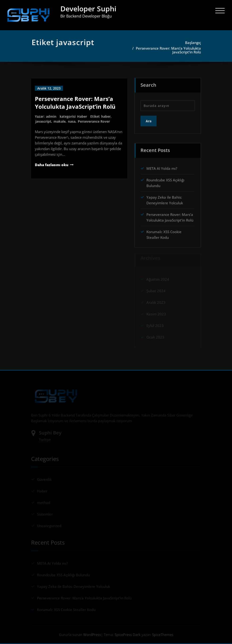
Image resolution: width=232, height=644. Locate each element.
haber (106, 116)
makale (60, 121)
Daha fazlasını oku (52, 165)
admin (51, 116)
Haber (82, 116)
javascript (43, 121)
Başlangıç (194, 43)
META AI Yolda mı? (162, 167)
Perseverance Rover (94, 121)
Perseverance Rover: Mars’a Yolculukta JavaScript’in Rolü (170, 50)
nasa (72, 121)
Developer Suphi (88, 9)
